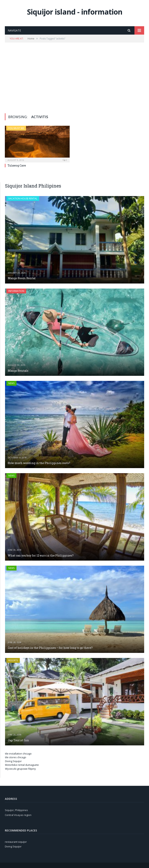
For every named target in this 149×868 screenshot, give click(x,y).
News (11, 383)
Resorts (13, 660)
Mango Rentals (18, 371)
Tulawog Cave (17, 165)
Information (16, 291)
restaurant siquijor (16, 842)
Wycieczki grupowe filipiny (20, 769)
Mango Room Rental (22, 278)
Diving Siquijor (13, 761)
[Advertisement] (74, 78)
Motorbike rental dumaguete (22, 765)
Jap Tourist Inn (18, 740)
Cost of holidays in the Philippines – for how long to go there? (50, 648)
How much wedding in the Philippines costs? (39, 463)
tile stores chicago (16, 757)
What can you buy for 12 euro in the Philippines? (41, 555)
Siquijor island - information (75, 12)
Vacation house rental (23, 198)
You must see (16, 128)
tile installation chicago (18, 754)
